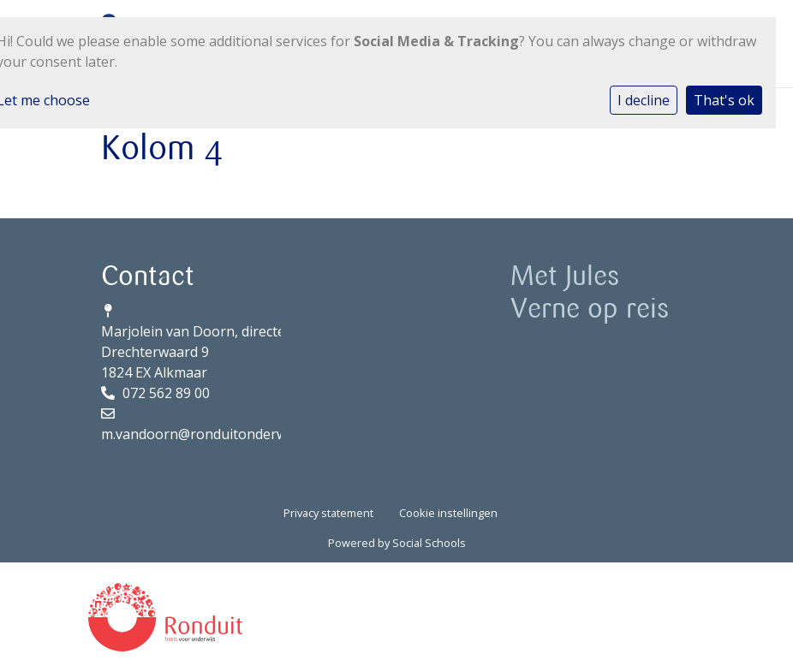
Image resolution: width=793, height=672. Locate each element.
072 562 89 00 (166, 393)
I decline (644, 100)
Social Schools (429, 543)
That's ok (724, 100)
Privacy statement (328, 513)
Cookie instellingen (448, 513)
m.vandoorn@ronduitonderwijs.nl (208, 434)
